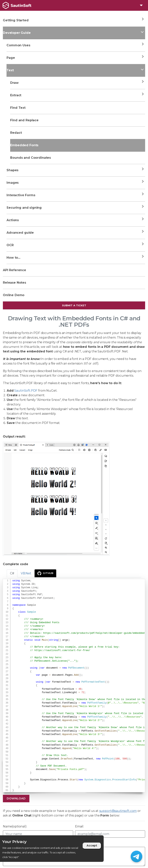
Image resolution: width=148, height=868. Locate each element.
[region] (52, 849)
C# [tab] (12, 573)
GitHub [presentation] (45, 573)
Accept (92, 846)
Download (16, 798)
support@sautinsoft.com (118, 811)
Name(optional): (15, 826)
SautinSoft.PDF (26, 391)
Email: (79, 826)
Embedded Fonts (24, 145)
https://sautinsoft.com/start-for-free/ (62, 650)
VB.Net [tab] (26, 573)
